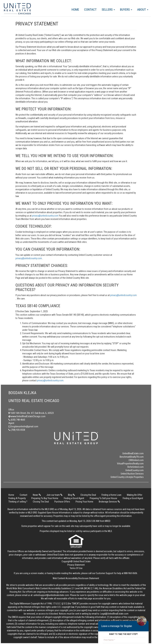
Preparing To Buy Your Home (45, 498)
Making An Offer (135, 495)
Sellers (108, 10)
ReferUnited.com (136, 467)
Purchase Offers (62, 502)
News (37, 495)
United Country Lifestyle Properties (127, 477)
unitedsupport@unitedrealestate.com (51, 595)
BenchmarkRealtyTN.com (132, 457)
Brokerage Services (109, 502)
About (143, 10)
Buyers (126, 10)
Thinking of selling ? (18, 502)
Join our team (54, 495)
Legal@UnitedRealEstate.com (114, 614)
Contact (90, 10)
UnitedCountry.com (134, 470)
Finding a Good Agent (74, 498)
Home (75, 10)
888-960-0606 (131, 573)
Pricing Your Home (84, 502)
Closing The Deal (41, 502)
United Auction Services (132, 474)
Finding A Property (17, 498)
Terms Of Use (76, 568)
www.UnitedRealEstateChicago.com (27, 416)
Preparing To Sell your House (103, 498)
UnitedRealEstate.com (133, 453)
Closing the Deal (88, 495)
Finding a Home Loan (111, 495)
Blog (71, 495)
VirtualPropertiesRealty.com (130, 464)
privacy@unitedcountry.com (45, 216)
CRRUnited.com (136, 460)
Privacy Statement (76, 565)
